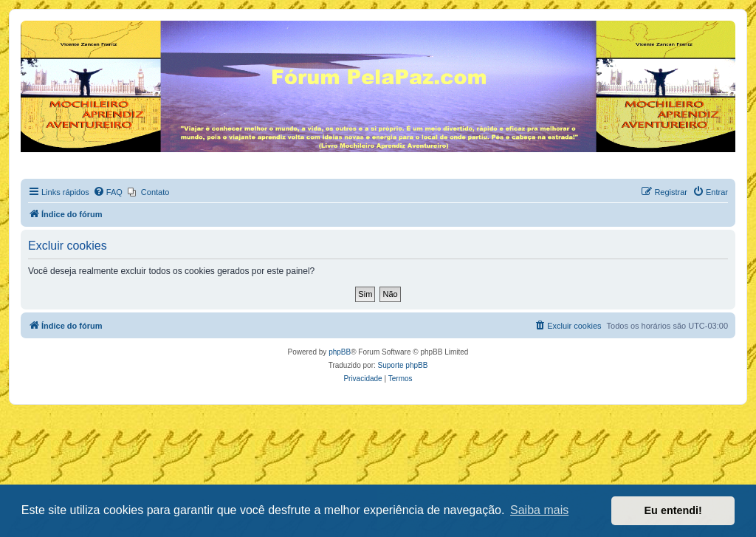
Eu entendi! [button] (673, 510)
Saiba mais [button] (539, 510)
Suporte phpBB (403, 365)
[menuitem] (108, 192)
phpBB (340, 352)
